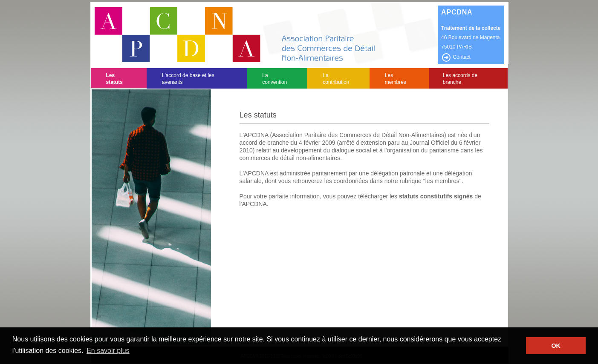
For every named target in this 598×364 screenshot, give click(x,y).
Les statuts (114, 79)
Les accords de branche (460, 79)
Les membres (396, 79)
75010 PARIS (456, 47)
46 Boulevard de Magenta (470, 37)
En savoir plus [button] (108, 351)
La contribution (336, 79)
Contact (456, 57)
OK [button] (556, 346)
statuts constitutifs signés (436, 196)
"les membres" (442, 181)
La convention (274, 79)
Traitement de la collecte (471, 28)
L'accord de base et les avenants (188, 79)
